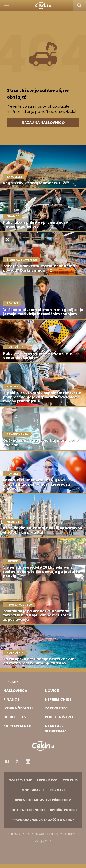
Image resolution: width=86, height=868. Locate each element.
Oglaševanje (20, 780)
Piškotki (57, 790)
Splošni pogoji (63, 810)
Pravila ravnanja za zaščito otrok (43, 820)
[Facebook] (7, 761)
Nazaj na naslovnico (43, 123)
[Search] (79, 5)
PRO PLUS (70, 780)
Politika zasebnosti (27, 810)
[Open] (7, 5)
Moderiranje (33, 790)
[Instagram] (28, 761)
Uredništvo (47, 780)
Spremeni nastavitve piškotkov (43, 800)
